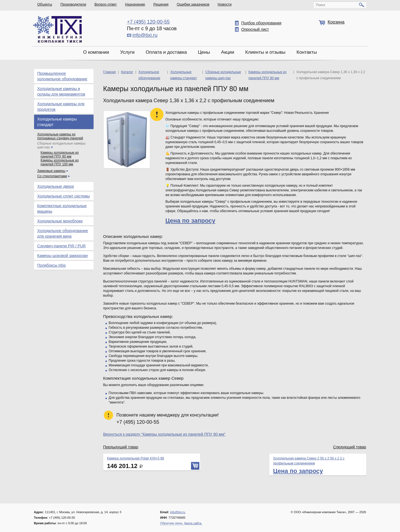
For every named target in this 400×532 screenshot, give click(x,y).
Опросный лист (255, 29)
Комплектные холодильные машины (62, 209)
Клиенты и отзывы (265, 52)
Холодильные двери (56, 186)
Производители (73, 4)
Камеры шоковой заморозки (63, 256)
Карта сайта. (193, 523)
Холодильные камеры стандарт (57, 122)
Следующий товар (349, 447)
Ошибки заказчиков (193, 4)
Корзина (336, 22)
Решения (161, 4)
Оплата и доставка (166, 52)
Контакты (307, 52)
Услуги (127, 52)
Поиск (321, 5)
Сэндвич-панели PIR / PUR (62, 246)
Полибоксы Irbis (52, 265)
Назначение (135, 4)
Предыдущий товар (121, 447)
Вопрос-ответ (106, 4)
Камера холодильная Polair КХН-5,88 (136, 458)
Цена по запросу (190, 221)
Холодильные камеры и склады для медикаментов (61, 91)
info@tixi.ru (145, 35)
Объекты (45, 4)
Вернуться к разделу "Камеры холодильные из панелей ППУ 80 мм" (164, 434)
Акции (228, 52)
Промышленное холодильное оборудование (62, 76)
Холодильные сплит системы (64, 196)
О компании (96, 52)
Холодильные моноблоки (60, 221)
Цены (204, 52)
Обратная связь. (172, 523)
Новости (224, 4)
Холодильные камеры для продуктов (61, 107)
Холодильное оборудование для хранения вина (63, 233)
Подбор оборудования (261, 23)
